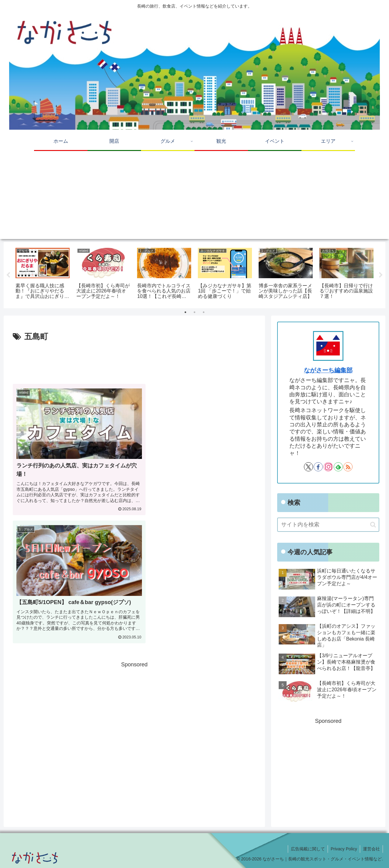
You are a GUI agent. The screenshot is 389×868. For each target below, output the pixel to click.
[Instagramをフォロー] (328, 467)
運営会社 (371, 849)
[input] (328, 525)
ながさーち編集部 (328, 370)
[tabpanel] (43, 274)
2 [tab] (194, 312)
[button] (373, 525)
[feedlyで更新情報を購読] (338, 467)
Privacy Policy (343, 849)
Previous (8, 275)
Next (381, 275)
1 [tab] (185, 312)
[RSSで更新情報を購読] (348, 467)
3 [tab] (204, 312)
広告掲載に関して (306, 849)
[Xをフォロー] (308, 467)
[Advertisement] (194, 196)
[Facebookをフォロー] (318, 467)
